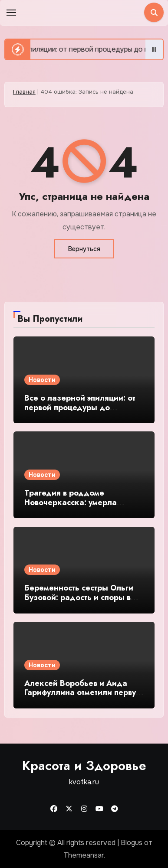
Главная (24, 92)
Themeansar (84, 855)
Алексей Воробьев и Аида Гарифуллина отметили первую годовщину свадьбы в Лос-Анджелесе (83, 697)
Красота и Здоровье (84, 765)
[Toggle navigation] (11, 13)
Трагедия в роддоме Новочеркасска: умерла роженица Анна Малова (72, 502)
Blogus (132, 843)
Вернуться (84, 249)
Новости (42, 380)
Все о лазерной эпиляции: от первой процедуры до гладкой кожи (80, 407)
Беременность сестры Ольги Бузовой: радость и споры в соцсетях (79, 597)
